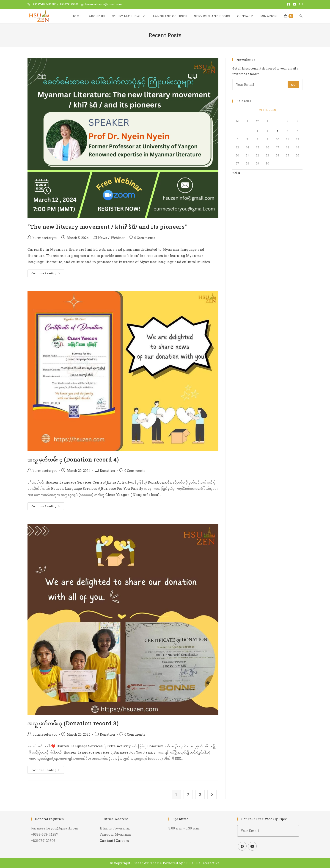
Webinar (118, 238)
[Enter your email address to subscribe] (267, 85)
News (103, 238)
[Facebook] (242, 846)
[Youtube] (252, 846)
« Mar (236, 172)
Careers (122, 840)
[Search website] (301, 16)
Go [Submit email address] (293, 85)
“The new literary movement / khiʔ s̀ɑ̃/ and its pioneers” (107, 227)
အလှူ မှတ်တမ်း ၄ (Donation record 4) (73, 459)
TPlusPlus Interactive (202, 863)
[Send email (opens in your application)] (300, 4)
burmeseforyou (45, 238)
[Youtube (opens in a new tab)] (295, 4)
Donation (107, 471)
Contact (106, 840)
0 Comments (145, 238)
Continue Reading (48, 272)
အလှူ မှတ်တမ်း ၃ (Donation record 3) (73, 723)
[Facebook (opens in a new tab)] (289, 4)
